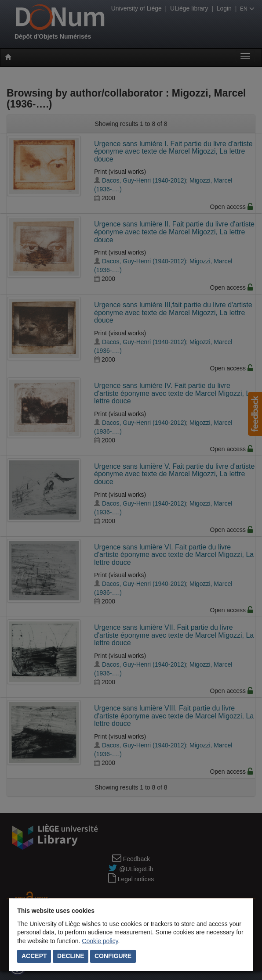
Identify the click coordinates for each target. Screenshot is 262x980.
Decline (71, 956)
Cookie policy (100, 941)
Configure (113, 956)
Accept (34, 956)
